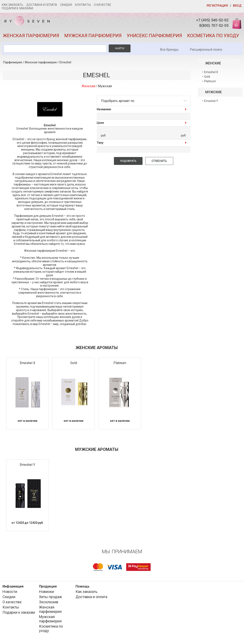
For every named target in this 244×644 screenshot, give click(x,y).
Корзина (234, 23)
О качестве (102, 5)
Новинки (46, 595)
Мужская (105, 89)
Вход (237, 6)
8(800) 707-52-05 (207, 27)
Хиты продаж (51, 600)
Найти (120, 51)
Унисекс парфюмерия (154, 39)
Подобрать (128, 164)
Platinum (120, 366)
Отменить (159, 164)
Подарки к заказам (17, 8)
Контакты (83, 5)
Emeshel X (27, 366)
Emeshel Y (27, 468)
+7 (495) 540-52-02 (206, 20)
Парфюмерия (12, 65)
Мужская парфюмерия (93, 39)
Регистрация (217, 6)
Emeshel (65, 65)
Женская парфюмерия (31, 39)
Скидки (66, 5)
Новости (10, 595)
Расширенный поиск (206, 52)
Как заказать (13, 5)
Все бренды (169, 52)
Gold (74, 366)
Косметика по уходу (213, 39)
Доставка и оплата (42, 5)
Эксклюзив (49, 605)
